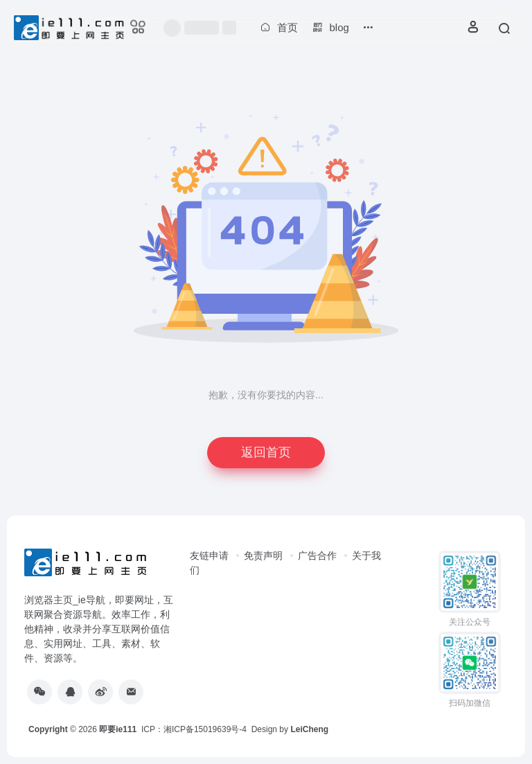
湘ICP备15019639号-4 (205, 729)
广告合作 (317, 556)
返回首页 (266, 452)
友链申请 (209, 556)
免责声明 (263, 556)
